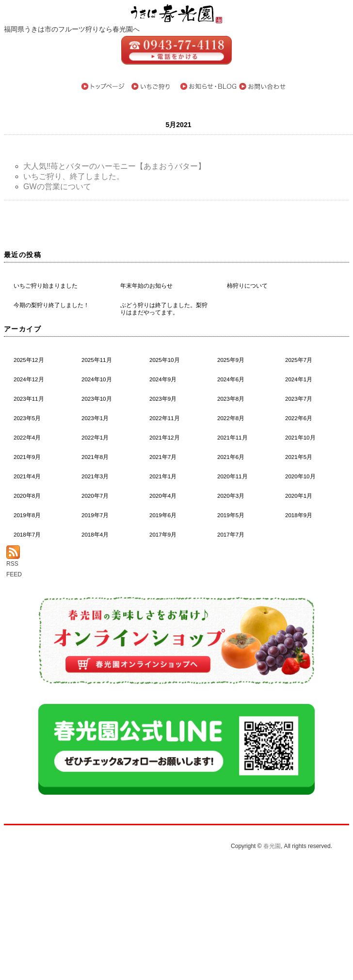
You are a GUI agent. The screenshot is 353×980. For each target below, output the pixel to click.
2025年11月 (97, 360)
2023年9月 (163, 399)
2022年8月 (231, 418)
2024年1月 (299, 379)
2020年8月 (27, 496)
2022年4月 (27, 438)
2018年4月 (95, 535)
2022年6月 (299, 418)
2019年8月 (27, 515)
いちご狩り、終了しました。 (74, 176)
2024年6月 (231, 379)
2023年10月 (97, 399)
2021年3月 (95, 476)
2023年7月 (299, 399)
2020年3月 (231, 496)
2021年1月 (163, 476)
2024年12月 (29, 379)
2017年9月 (163, 535)
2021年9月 (27, 457)
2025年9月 (231, 360)
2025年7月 (299, 360)
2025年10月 (165, 360)
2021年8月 (95, 457)
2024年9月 (163, 379)
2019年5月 (231, 515)
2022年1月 (95, 438)
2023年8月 (231, 399)
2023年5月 (27, 418)
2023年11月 (29, 399)
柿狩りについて (247, 286)
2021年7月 (163, 457)
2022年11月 (165, 418)
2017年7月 (231, 535)
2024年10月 (97, 379)
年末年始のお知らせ (146, 286)
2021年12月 (165, 438)
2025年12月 (29, 360)
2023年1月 (95, 418)
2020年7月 (95, 496)
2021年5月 (299, 457)
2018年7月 (27, 535)
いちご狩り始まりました (46, 286)
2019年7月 (95, 515)
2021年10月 (300, 438)
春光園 (272, 846)
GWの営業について (57, 187)
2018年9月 (299, 515)
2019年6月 (163, 515)
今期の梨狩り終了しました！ (51, 305)
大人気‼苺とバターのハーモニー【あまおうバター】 (114, 166)
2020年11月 (233, 476)
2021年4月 (27, 476)
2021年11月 (233, 438)
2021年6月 (231, 457)
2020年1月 (299, 496)
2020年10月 (300, 476)
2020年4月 (163, 496)
